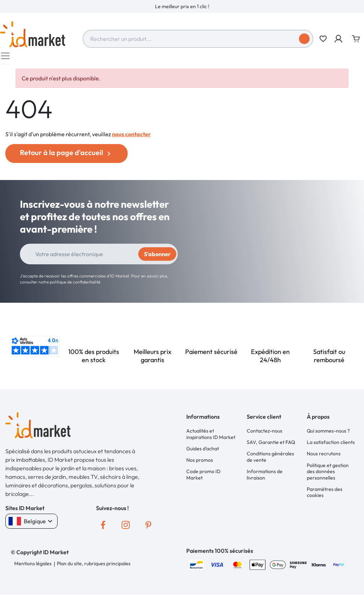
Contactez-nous (264, 434)
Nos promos (200, 462)
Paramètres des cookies (325, 493)
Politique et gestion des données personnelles (328, 473)
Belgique (31, 525)
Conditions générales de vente (270, 459)
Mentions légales (33, 567)
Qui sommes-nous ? (328, 434)
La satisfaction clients (331, 445)
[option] (182, 6)
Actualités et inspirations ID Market (211, 438)
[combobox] (198, 39)
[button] (339, 39)
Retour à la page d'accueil (66, 156)
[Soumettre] (304, 39)
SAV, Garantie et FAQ (271, 445)
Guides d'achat (203, 451)
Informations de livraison (265, 476)
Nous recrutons (324, 456)
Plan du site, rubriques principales (93, 567)
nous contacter (131, 138)
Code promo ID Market (203, 476)
